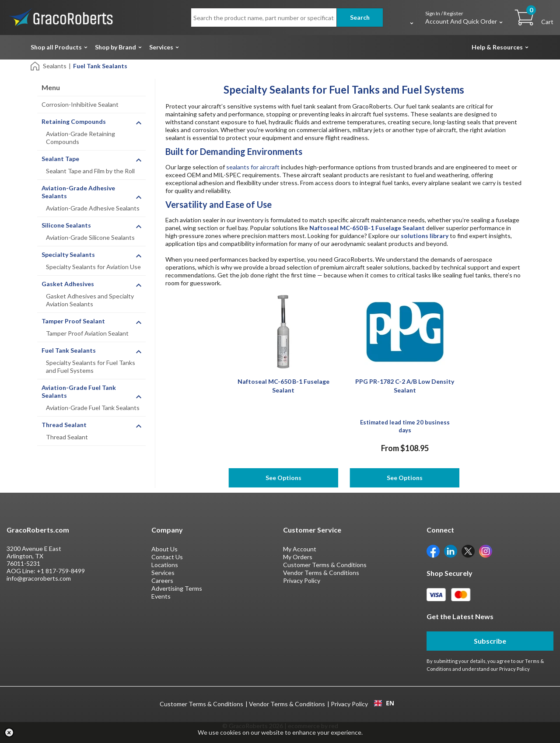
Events (161, 596)
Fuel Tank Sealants (69, 350)
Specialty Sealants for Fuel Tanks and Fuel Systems (91, 366)
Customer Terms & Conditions (325, 565)
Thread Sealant (64, 425)
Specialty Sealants (68, 254)
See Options (283, 478)
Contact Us (167, 557)
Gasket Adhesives (68, 284)
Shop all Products (56, 47)
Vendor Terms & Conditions (321, 573)
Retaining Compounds (74, 121)
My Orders (298, 557)
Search (360, 17)
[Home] (36, 65)
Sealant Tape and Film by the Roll (90, 171)
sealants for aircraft (253, 167)
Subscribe (490, 641)
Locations (165, 565)
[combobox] (384, 703)
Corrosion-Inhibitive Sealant (80, 104)
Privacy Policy (302, 580)
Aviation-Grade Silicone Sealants (90, 237)
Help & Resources (497, 47)
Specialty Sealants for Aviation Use (93, 267)
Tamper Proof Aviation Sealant (87, 333)
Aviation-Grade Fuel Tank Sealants (93, 408)
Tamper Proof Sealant (73, 321)
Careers (162, 580)
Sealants (55, 66)
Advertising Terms (177, 588)
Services (161, 47)
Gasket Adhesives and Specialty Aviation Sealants (90, 300)
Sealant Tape (60, 159)
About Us (164, 549)
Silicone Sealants (66, 225)
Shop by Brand (115, 47)
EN (384, 703)
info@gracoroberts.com (39, 578)
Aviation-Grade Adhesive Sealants (93, 208)
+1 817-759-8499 (61, 571)
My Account (300, 549)
